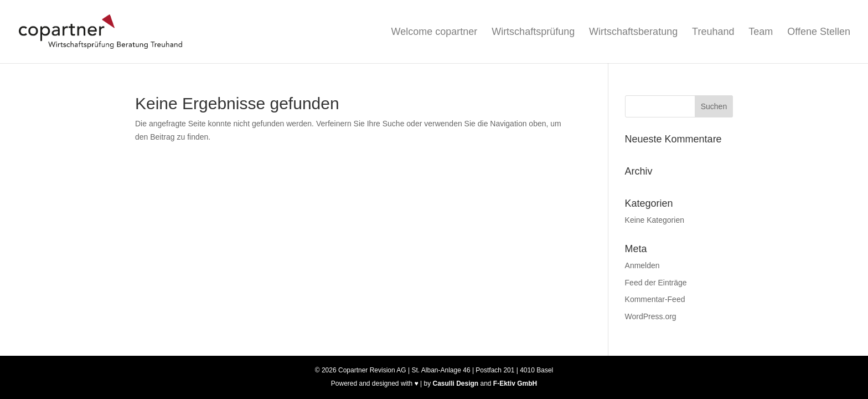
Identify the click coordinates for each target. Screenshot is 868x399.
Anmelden (642, 265)
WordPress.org (651, 316)
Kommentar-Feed (655, 299)
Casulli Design (455, 383)
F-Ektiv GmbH (515, 383)
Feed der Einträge (656, 283)
